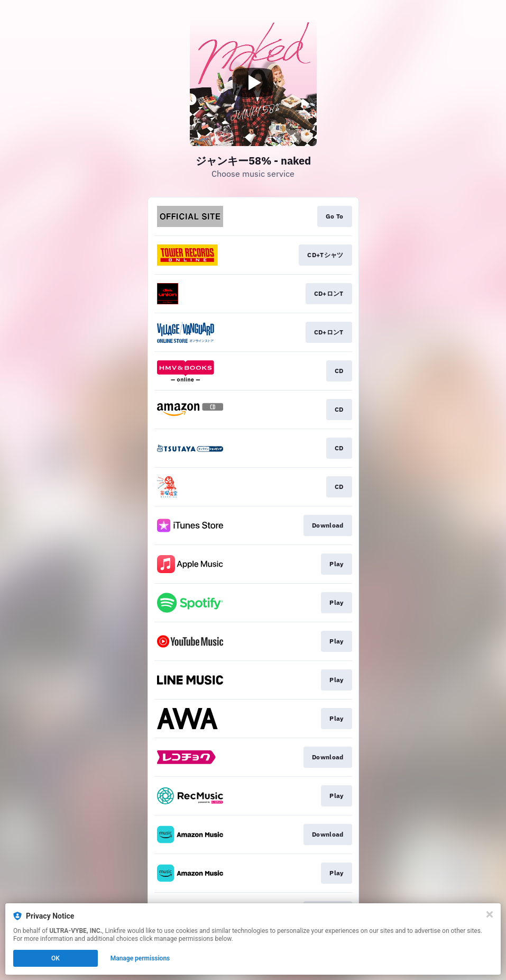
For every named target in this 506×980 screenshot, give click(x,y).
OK (56, 958)
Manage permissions (140, 958)
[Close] (490, 914)
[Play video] (253, 83)
